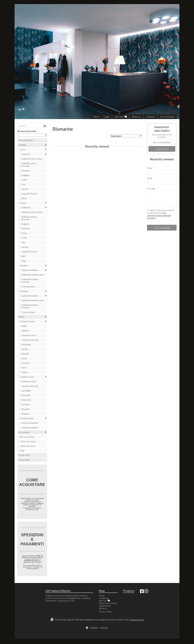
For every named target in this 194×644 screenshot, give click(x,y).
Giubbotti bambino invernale (30, 280)
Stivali (24, 358)
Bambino (24, 265)
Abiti (23, 256)
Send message (162, 228)
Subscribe (162, 149)
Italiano (104, 628)
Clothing (22, 145)
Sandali (24, 349)
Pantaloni (25, 171)
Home (96, 117)
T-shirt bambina (28, 312)
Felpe (24, 261)
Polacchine (26, 400)
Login (107, 117)
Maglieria (25, 175)
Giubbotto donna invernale (29, 218)
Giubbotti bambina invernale (30, 306)
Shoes (22, 317)
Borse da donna (27, 437)
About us (136, 117)
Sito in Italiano (167, 117)
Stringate (25, 414)
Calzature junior (27, 418)
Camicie (25, 189)
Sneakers (25, 363)
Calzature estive (29, 335)
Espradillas (26, 391)
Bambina (24, 291)
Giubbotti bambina (30, 296)
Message (151, 188)
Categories (104, 598)
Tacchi (24, 367)
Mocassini (26, 395)
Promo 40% (24, 460)
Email (149, 178)
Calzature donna (27, 321)
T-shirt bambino (28, 286)
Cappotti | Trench (29, 194)
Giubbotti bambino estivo (33, 275)
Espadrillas (26, 344)
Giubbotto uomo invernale (29, 165)
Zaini (22, 451)
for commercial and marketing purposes (159, 215)
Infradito (25, 354)
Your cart (121, 117)
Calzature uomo (27, 377)
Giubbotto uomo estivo (32, 159)
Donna (23, 203)
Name (150, 168)
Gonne (24, 233)
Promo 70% (24, 455)
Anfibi (24, 326)
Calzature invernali (30, 340)
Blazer (24, 198)
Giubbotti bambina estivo (33, 300)
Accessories (24, 432)
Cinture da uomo (27, 446)
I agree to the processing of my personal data (160, 214)
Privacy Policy (105, 612)
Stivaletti (25, 409)
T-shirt (24, 180)
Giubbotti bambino (30, 270)
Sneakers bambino (30, 427)
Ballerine (25, 331)
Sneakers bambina (30, 423)
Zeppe (24, 372)
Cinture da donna (28, 441)
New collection (26, 140)
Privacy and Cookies (108, 603)
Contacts (150, 117)
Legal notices (105, 606)
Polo (23, 184)
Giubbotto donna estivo (32, 212)
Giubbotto (26, 207)
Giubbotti (26, 154)
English (94, 628)
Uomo (23, 149)
